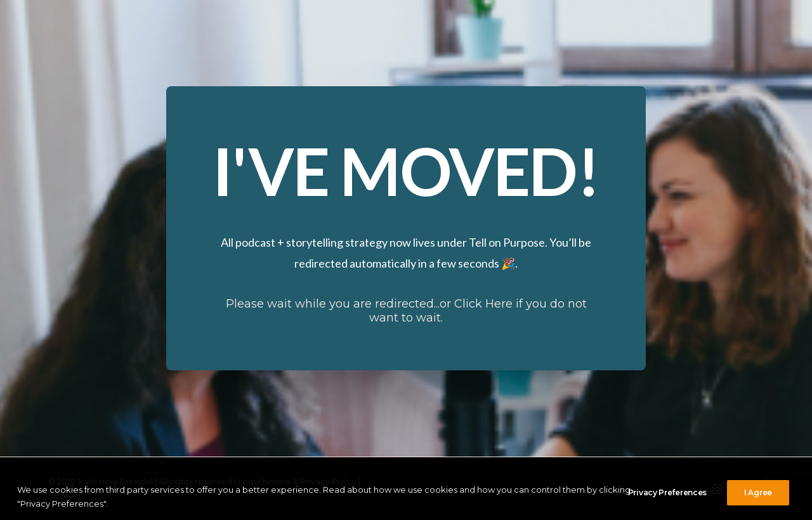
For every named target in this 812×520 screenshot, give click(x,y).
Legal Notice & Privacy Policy (297, 481)
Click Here (483, 304)
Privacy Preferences (667, 504)
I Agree (758, 504)
